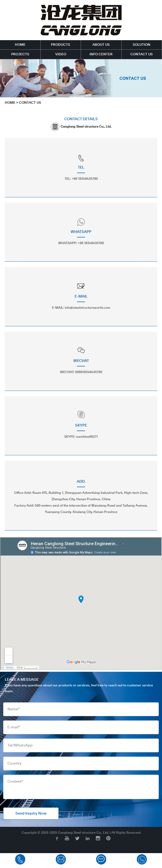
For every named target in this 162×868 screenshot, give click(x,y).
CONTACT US (142, 54)
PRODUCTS (61, 45)
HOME (20, 45)
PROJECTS (20, 54)
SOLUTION (142, 45)
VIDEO (61, 54)
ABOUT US (101, 45)
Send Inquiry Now (31, 813)
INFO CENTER (101, 54)
